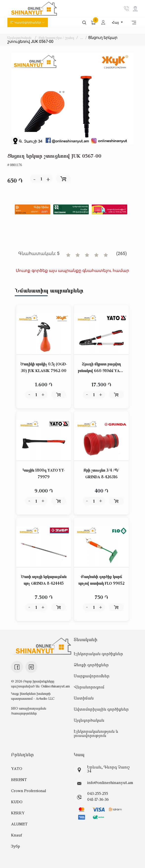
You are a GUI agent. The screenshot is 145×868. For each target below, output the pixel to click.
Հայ (116, 22)
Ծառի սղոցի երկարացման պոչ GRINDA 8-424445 (44, 580)
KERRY (18, 813)
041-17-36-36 (98, 800)
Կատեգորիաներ (28, 22)
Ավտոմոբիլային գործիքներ (101, 709)
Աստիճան (84, 698)
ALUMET (19, 824)
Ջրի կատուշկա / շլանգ (56, 38)
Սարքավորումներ (92, 676)
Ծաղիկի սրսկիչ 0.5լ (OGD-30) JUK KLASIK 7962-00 (44, 367)
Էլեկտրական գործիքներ (98, 654)
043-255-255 (98, 794)
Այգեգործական (19, 38)
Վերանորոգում (89, 687)
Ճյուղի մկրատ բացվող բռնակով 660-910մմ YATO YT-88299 (101, 368)
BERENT (19, 780)
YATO (17, 769)
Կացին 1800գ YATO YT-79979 (44, 474)
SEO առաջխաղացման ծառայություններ (29, 711)
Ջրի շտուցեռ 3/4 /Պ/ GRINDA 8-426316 (101, 474)
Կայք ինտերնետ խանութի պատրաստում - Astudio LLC (33, 696)
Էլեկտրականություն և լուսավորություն (96, 733)
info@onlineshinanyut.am (110, 783)
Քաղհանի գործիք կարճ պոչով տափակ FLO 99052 (101, 580)
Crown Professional (29, 791)
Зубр (16, 846)
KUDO (17, 802)
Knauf (17, 835)
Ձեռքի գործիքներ (91, 665)
